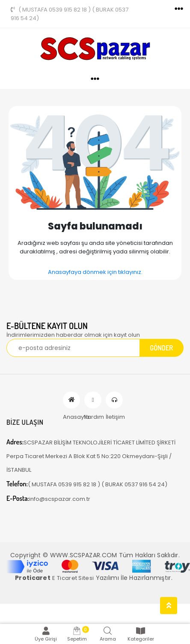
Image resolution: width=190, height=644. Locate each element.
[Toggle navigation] (179, 9)
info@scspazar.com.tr (48, 498)
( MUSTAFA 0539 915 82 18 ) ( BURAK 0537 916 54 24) (70, 14)
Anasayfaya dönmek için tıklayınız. (95, 272)
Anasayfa (71, 400)
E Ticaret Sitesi (73, 578)
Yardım (93, 400)
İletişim (114, 400)
